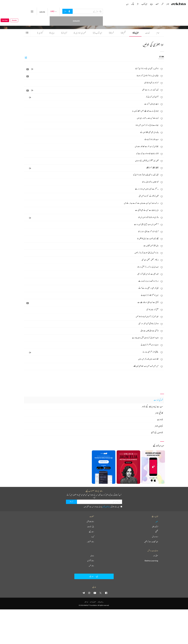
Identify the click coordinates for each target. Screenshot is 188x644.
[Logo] (179, 4)
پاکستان (132, 18)
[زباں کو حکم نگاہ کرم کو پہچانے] (91, 295)
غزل (136, 33)
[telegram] (84, 593)
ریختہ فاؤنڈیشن (90, 521)
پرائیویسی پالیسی (106, 507)
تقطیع (157, 532)
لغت (157, 4)
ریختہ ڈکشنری (91, 561)
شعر (111, 33)
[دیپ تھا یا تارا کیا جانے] (91, 139)
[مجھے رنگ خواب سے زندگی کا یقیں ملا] (91, 238)
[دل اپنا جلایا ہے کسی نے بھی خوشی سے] (91, 210)
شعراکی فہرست (158, 400)
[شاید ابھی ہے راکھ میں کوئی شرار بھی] (91, 274)
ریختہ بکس (91, 566)
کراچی (135, 18)
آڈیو (64, 33)
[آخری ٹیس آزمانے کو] (91, 97)
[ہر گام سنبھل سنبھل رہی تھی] (91, 260)
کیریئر (93, 537)
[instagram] (89, 593)
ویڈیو (52, 33)
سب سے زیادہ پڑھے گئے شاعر (152, 406)
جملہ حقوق (86, 602)
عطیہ (157, 521)
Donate (28, 11)
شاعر (168, 4)
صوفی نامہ (156, 556)
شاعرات (160, 419)
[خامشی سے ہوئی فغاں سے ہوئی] (91, 331)
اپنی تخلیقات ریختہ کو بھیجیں (151, 542)
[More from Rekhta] (41, 11)
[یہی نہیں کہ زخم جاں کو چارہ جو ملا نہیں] (91, 316)
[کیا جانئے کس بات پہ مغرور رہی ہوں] (91, 118)
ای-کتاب (97, 33)
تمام (158, 33)
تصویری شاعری (80, 33)
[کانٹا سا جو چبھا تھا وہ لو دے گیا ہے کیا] (91, 153)
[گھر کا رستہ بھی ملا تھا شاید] (91, 83)
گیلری (40, 33)
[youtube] (95, 593)
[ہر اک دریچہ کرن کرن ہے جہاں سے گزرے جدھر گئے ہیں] (91, 203)
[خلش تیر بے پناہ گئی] (91, 309)
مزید (127, 4)
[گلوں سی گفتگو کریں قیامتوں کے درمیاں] (91, 160)
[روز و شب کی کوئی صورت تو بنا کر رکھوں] (91, 253)
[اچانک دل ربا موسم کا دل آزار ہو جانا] (91, 75)
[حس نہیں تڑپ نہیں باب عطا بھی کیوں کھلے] (91, 366)
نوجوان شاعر (159, 426)
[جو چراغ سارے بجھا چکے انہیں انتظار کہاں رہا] (91, 111)
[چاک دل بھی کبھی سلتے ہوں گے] (91, 132)
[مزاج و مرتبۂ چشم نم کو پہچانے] (91, 345)
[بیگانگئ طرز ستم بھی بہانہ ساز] (91, 352)
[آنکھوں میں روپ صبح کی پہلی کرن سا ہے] (91, 224)
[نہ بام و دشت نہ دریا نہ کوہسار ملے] (91, 281)
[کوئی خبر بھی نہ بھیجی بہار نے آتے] (91, 288)
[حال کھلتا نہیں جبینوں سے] (91, 245)
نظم (123, 33)
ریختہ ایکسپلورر (90, 542)
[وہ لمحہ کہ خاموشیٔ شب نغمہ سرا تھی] (91, 323)
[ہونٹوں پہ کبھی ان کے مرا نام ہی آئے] (91, 68)
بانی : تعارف (91, 527)
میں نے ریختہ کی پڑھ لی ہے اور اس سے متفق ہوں (103, 507)
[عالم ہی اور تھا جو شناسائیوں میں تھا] (91, 217)
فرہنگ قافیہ (155, 527)
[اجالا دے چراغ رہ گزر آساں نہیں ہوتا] (91, 125)
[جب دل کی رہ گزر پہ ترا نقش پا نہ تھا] (91, 267)
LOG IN (51, 11)
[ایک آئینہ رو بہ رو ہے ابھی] (91, 90)
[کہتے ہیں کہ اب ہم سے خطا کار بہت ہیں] (91, 146)
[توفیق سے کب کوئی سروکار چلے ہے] (91, 302)
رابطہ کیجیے (91, 532)
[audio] (32, 69)
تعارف (147, 33)
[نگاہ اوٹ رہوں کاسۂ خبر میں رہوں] (91, 359)
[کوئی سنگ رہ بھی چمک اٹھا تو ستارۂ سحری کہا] (91, 175)
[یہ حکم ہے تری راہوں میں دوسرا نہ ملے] (91, 189)
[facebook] (106, 593)
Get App (5, 11)
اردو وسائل (155, 537)
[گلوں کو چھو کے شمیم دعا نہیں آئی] (91, 196)
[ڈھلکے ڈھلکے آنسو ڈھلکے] (91, 168)
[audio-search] (76, 11)
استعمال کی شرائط (93, 602)
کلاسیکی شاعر (159, 413)
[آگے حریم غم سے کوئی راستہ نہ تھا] (91, 231)
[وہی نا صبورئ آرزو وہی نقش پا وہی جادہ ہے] (91, 338)
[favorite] (162, 69)
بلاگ (133, 4)
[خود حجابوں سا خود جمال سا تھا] (91, 182)
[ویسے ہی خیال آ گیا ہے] (91, 104)
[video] (28, 69)
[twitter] (100, 593)
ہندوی (92, 556)
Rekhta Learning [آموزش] (151, 561)
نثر (138, 4)
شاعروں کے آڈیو (157, 432)
